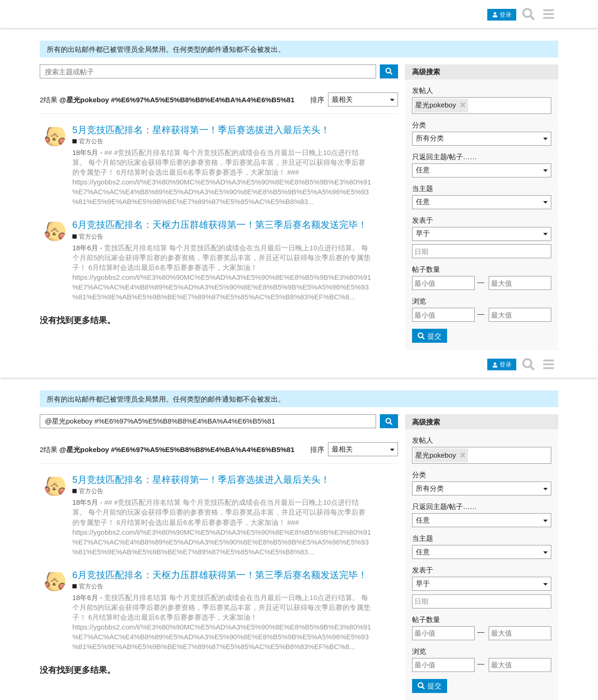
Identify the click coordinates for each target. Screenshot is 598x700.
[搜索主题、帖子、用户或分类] (529, 14)
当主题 (423, 188)
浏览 (419, 301)
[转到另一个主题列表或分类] (548, 14)
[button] (363, 99)
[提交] (430, 336)
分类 (419, 125)
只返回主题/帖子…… (445, 157)
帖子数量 (426, 269)
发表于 (423, 220)
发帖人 (423, 90)
